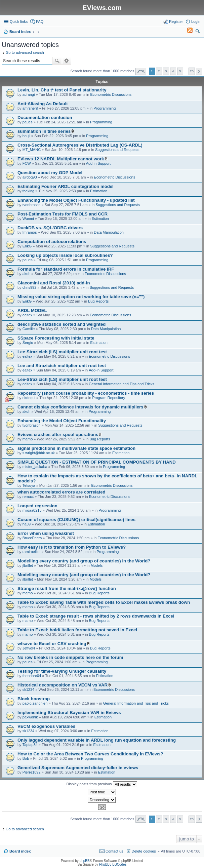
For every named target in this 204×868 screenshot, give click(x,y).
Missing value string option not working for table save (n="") (81, 297)
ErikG (27, 246)
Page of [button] (141, 71)
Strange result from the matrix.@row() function (67, 588)
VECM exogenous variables (46, 726)
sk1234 (28, 689)
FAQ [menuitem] (40, 22)
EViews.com (102, 8)
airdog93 (30, 177)
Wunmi (28, 219)
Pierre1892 (32, 772)
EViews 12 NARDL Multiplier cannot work (61, 159)
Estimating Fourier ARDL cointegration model (66, 186)
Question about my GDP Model (50, 173)
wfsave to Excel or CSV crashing (52, 644)
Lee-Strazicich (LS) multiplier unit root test (62, 352)
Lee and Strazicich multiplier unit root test (62, 366)
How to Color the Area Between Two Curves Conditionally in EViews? (90, 754)
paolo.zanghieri (35, 703)
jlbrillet (28, 565)
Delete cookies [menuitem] (144, 851)
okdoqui (29, 398)
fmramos (30, 232)
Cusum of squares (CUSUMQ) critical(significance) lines (76, 520)
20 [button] (192, 71)
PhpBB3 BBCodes (113, 864)
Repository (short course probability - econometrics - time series (86, 393)
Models (97, 565)
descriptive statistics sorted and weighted (62, 324)
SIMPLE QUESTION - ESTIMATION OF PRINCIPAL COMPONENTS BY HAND (97, 462)
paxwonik (30, 717)
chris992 (30, 287)
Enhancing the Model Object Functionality (62, 421)
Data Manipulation (109, 232)
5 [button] (180, 71)
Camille (29, 329)
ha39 (27, 524)
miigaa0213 (32, 510)
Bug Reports (98, 301)
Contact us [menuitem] (114, 851)
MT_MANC (32, 150)
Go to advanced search (25, 52)
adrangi (29, 94)
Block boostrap (34, 699)
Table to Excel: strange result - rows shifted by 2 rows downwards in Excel (96, 616)
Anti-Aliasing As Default (43, 104)
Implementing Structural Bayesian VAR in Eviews (69, 713)
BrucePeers (32, 538)
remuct (28, 497)
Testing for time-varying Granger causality (62, 671)
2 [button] (159, 71)
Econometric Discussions (111, 94)
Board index (20, 851)
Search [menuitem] (198, 32)
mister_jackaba (35, 467)
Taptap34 (30, 745)
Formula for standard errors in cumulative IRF (66, 269)
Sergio (28, 343)
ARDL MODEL (32, 310)
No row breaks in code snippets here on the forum (70, 657)
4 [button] (173, 71)
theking (28, 191)
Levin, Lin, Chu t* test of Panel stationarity (62, 90)
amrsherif (30, 108)
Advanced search (67, 61)
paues (28, 122)
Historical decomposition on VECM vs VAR (63, 685)
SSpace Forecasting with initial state (56, 338)
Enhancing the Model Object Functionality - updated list (76, 200)
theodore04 (32, 676)
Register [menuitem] (176, 22)
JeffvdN (29, 648)
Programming (105, 108)
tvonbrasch (32, 205)
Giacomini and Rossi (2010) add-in (54, 283)
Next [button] (199, 71)
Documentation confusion (45, 117)
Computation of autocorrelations (52, 242)
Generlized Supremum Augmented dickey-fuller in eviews (78, 768)
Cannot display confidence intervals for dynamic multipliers (80, 407)
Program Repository (109, 398)
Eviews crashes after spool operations (58, 435)
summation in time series (44, 131)
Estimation (99, 191)
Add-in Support (98, 163)
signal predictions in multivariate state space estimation (76, 448)
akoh (27, 274)
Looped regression (37, 506)
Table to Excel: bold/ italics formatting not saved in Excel (77, 630)
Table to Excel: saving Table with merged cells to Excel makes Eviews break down (104, 602)
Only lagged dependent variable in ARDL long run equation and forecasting (97, 740)
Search (57, 61)
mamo (28, 439)
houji (26, 136)
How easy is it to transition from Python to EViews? (72, 547)
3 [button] (166, 71)
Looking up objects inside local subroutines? (65, 255)
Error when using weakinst (46, 533)
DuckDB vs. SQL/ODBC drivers (50, 228)
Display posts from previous (101, 784)
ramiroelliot (32, 552)
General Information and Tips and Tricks (121, 384)
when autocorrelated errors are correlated (62, 492)
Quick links (19, 22)
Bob (26, 758)
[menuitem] (187, 32)
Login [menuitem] (196, 22)
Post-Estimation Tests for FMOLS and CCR (63, 214)
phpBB (85, 861)
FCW (27, 163)
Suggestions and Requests (117, 150)
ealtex (27, 315)
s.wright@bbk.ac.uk (39, 453)
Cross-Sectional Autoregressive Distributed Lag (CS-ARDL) (80, 145)
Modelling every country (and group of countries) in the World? (84, 561)
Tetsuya (29, 485)
